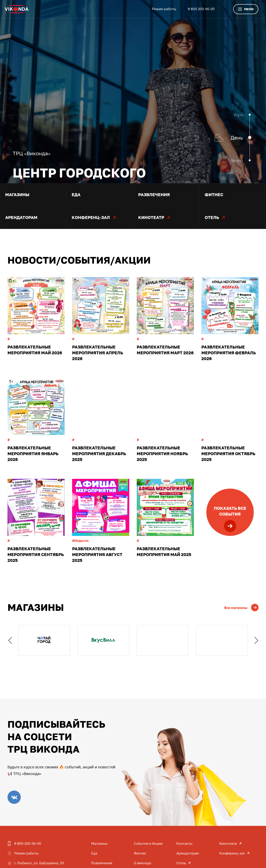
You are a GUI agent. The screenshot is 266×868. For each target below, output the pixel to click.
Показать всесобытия (230, 519)
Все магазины (241, 608)
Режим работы (164, 9)
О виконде (142, 863)
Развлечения (102, 863)
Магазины (99, 844)
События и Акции (148, 844)
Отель (181, 863)
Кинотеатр (228, 844)
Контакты (184, 844)
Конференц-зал (232, 853)
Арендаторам (188, 853)
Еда (94, 853)
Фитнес (140, 853)
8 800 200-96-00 (201, 9)
